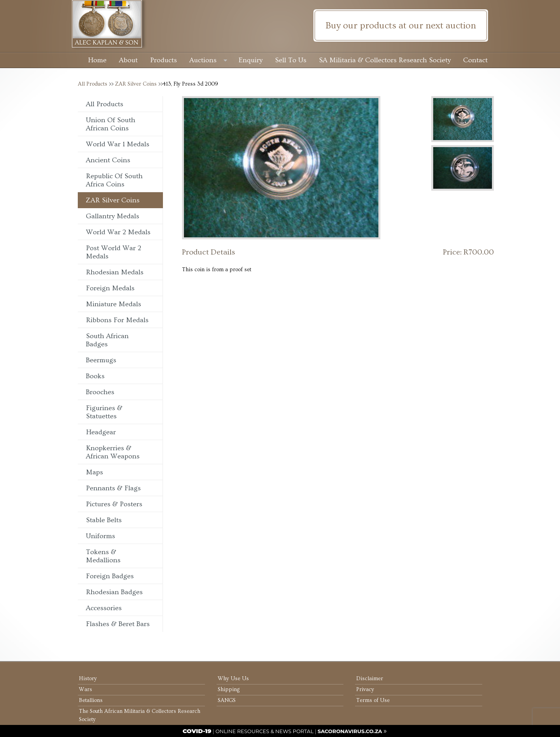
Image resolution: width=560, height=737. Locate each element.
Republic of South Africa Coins (114, 180)
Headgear (101, 432)
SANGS (227, 700)
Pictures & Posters (114, 504)
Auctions (208, 61)
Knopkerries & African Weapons (113, 452)
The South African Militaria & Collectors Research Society (140, 715)
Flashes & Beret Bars (118, 624)
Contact (475, 60)
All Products (93, 84)
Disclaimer (370, 679)
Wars (86, 690)
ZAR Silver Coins (136, 84)
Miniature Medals (114, 304)
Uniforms (101, 536)
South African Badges (107, 340)
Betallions (91, 700)
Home (97, 60)
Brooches (100, 392)
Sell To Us (291, 60)
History (88, 679)
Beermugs (101, 360)
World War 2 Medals (118, 232)
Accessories (104, 608)
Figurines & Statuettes (104, 412)
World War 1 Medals (118, 144)
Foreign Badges (110, 576)
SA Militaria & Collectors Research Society (385, 60)
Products (164, 60)
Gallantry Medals (113, 216)
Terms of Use (373, 700)
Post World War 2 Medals (114, 252)
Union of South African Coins (111, 124)
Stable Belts (104, 520)
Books (95, 376)
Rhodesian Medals (115, 272)
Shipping (229, 690)
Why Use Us (233, 679)
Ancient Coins (108, 160)
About (128, 60)
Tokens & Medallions (103, 556)
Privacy (365, 690)
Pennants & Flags (113, 488)
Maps (94, 472)
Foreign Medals (110, 288)
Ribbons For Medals (117, 320)
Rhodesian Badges (114, 592)
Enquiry (251, 60)
